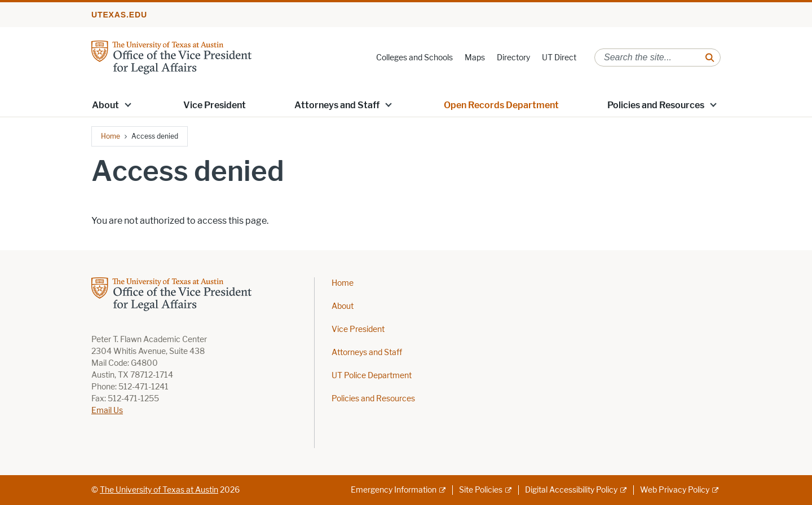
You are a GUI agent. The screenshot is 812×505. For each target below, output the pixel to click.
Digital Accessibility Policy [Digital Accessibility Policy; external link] (571, 490)
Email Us (107, 411)
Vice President (215, 105)
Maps (475, 58)
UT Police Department (372, 376)
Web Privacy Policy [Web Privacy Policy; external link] (675, 490)
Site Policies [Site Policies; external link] (481, 490)
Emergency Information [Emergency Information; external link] (394, 490)
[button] (128, 104)
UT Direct (559, 58)
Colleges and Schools (414, 58)
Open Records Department (501, 105)
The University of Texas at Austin (159, 490)
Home (111, 136)
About (343, 306)
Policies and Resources (373, 399)
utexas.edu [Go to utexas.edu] (119, 15)
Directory (513, 58)
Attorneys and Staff (337, 105)
